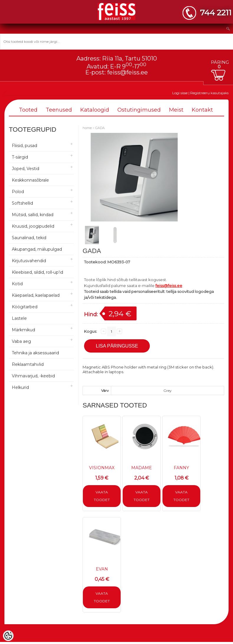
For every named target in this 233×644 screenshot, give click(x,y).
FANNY (181, 468)
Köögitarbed (25, 307)
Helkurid (20, 387)
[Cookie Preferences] (8, 636)
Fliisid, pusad (24, 146)
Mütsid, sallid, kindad (33, 215)
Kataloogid (95, 110)
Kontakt (202, 110)
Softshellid (22, 203)
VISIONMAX (102, 468)
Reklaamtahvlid (28, 364)
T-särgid (20, 157)
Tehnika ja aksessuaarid (35, 353)
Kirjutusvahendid (29, 261)
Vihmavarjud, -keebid (33, 376)
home (87, 128)
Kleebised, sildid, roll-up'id (37, 272)
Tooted (28, 110)
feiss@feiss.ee (127, 72)
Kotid (17, 284)
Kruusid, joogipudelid (33, 226)
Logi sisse (180, 93)
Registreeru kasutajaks (209, 93)
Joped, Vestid (26, 169)
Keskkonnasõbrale (30, 180)
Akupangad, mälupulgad (37, 249)
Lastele (19, 318)
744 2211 (216, 13)
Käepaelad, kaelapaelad (36, 295)
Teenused (59, 110)
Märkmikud (23, 330)
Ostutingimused (139, 110)
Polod (18, 192)
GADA (100, 128)
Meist (176, 110)
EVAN (102, 569)
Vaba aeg (21, 341)
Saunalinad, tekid (29, 238)
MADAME (142, 468)
